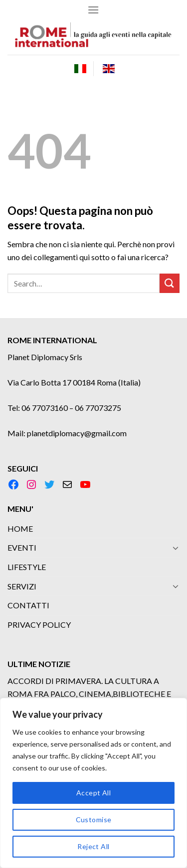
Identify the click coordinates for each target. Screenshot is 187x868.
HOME (20, 529)
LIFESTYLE (27, 567)
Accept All (93, 793)
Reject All (93, 846)
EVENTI (22, 547)
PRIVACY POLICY (39, 625)
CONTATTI (28, 605)
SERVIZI (22, 586)
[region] (93, 783)
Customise (94, 820)
